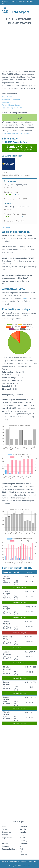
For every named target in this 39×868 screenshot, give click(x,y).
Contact (30, 862)
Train (21, 852)
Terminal (23, 826)
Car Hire (23, 829)
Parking (5, 843)
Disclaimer (23, 862)
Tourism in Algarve (10, 849)
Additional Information (11, 99)
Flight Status (7, 96)
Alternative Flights (9, 102)
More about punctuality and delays (16, 133)
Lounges (23, 835)
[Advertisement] (19, 48)
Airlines (5, 835)
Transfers (23, 855)
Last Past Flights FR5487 (12, 108)
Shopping (23, 841)
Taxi (21, 849)
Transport (24, 843)
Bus (21, 846)
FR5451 (25, 298)
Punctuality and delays (11, 105)
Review (22, 838)
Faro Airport (20, 12)
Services (6, 846)
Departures (6, 832)
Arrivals (5, 829)
